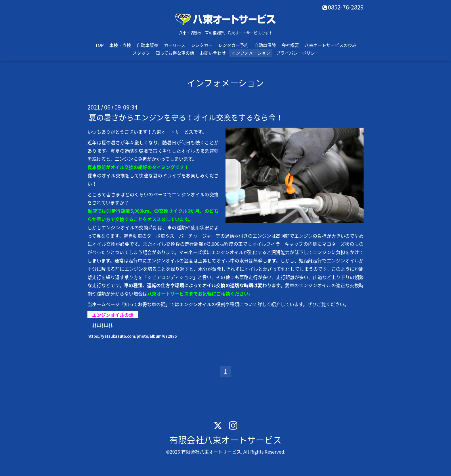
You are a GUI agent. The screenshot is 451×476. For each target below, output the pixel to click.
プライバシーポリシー (298, 53)
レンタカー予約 (233, 45)
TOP (99, 45)
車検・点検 (120, 45)
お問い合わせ (213, 53)
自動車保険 (265, 45)
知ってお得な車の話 (175, 53)
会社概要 (290, 45)
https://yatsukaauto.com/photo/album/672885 (132, 336)
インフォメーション (251, 53)
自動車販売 (147, 45)
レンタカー (202, 45)
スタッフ (141, 53)
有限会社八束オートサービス (225, 440)
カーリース (175, 45)
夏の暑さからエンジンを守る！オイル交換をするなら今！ (186, 117)
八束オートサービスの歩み (330, 45)
